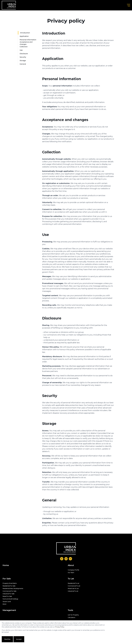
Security (23, 57)
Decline (7, 639)
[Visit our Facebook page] (62, 559)
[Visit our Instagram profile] (66, 559)
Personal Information (28, 40)
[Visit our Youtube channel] (70, 559)
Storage (23, 61)
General (23, 64)
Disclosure (24, 54)
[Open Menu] (129, 5)
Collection (24, 47)
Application (24, 36)
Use (21, 50)
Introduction (25, 33)
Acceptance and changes (26, 43)
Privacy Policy (60, 627)
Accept (19, 639)
